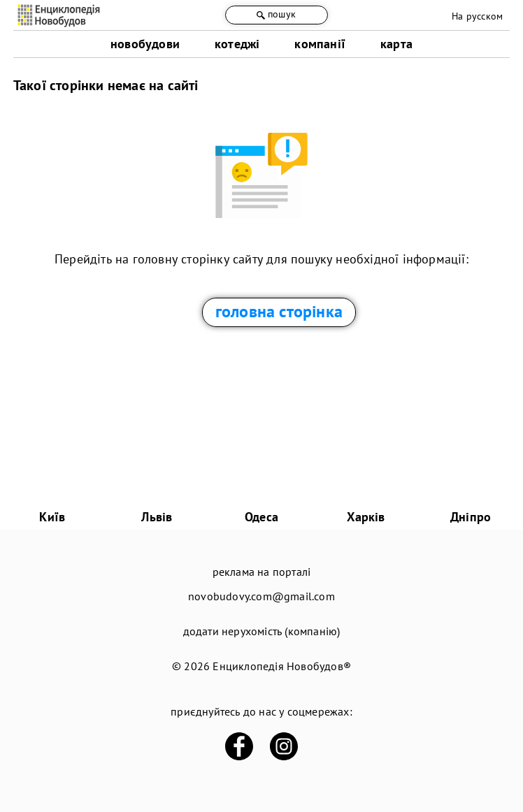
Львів (157, 517)
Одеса (261, 517)
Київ (52, 517)
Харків (366, 517)
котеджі (237, 44)
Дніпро (471, 517)
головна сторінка (279, 311)
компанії (320, 44)
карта (396, 44)
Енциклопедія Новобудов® (282, 666)
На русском (477, 16)
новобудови (145, 44)
